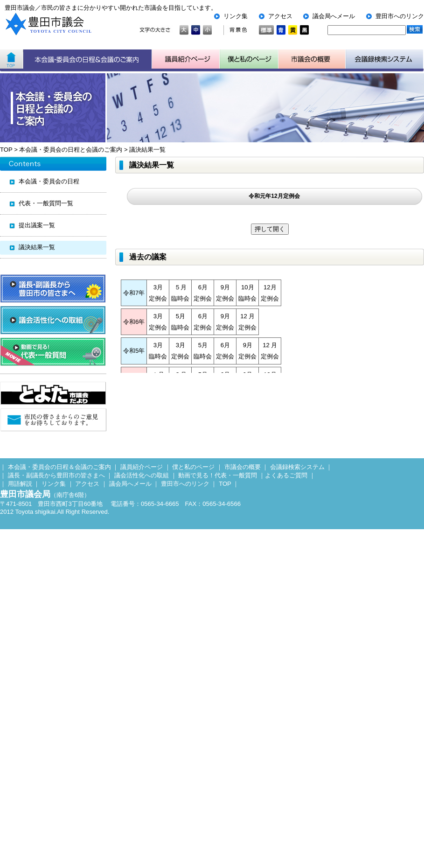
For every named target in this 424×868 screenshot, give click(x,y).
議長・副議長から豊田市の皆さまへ (56, 475)
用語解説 (20, 484)
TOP (6, 150)
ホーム (11, 59)
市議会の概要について (312, 59)
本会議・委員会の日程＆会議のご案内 (87, 59)
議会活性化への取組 (142, 475)
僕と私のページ (193, 467)
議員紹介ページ (186, 59)
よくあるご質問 (286, 475)
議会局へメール (334, 16)
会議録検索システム (297, 467)
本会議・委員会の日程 (49, 181)
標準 (266, 30)
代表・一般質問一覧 (46, 203)
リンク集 (236, 16)
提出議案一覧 (37, 225)
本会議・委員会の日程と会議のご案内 (71, 150)
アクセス (280, 16)
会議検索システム (385, 59)
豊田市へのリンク (400, 16)
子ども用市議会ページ (249, 59)
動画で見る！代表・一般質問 (218, 475)
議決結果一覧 (147, 150)
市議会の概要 (243, 467)
